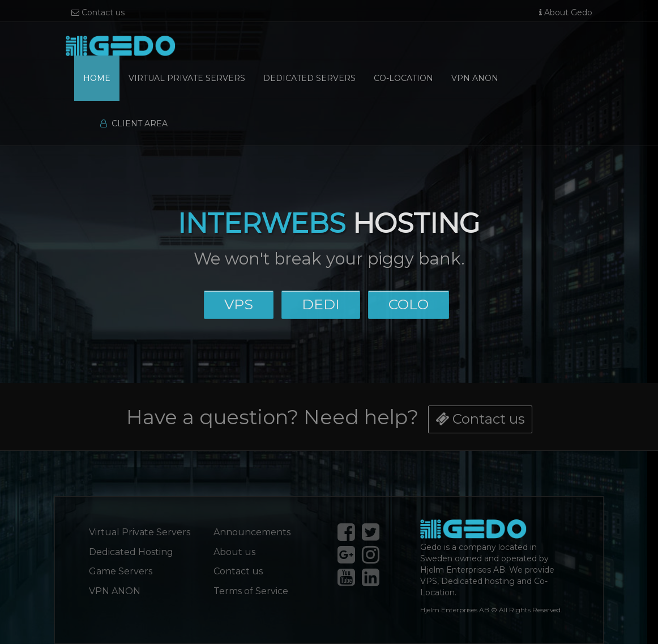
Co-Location (403, 78)
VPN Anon (475, 78)
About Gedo (566, 12)
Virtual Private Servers (187, 78)
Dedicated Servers (309, 78)
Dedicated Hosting (131, 552)
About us (234, 552)
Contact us (98, 12)
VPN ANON (115, 591)
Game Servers (121, 571)
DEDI (321, 304)
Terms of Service (251, 591)
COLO (408, 304)
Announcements (252, 532)
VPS (239, 304)
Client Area (134, 123)
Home (97, 78)
